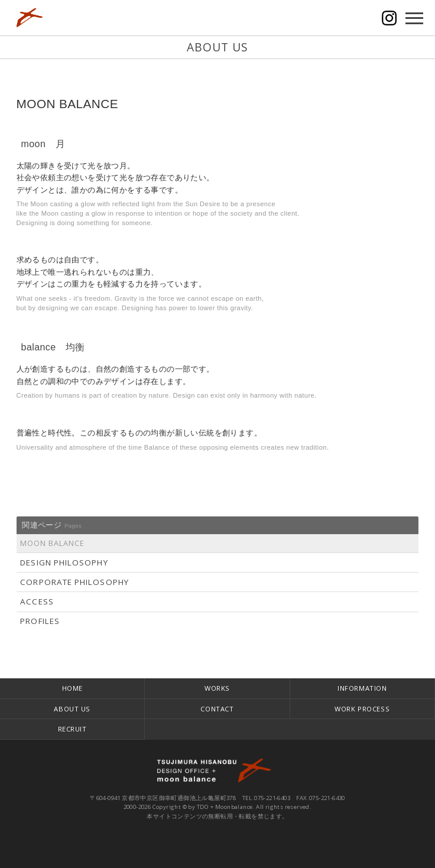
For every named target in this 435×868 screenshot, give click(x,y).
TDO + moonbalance (218, 771)
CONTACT (217, 709)
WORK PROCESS (362, 709)
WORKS (217, 688)
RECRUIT (72, 729)
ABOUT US (72, 709)
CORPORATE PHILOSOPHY (74, 582)
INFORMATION (362, 688)
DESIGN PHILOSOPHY (64, 563)
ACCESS (37, 602)
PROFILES (40, 621)
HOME (72, 688)
